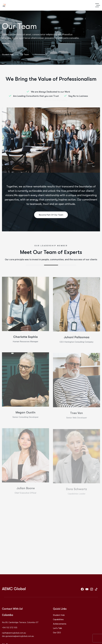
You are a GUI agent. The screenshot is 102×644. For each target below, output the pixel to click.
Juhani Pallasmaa (77, 342)
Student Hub (10, 54)
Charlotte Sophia (25, 341)
